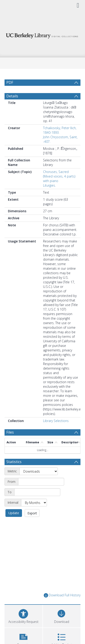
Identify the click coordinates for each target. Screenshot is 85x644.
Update (14, 524)
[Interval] (34, 513)
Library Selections (56, 432)
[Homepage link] (43, 35)
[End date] (37, 503)
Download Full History (62, 606)
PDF (10, 82)
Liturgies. (49, 196)
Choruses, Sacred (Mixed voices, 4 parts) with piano (59, 187)
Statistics (14, 473)
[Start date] (41, 493)
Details (12, 107)
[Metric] (39, 482)
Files (10, 443)
